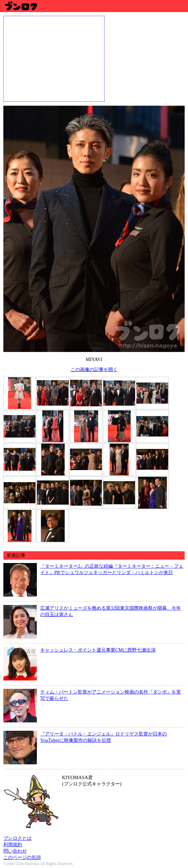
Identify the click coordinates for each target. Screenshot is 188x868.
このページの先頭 (22, 857)
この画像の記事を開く (94, 369)
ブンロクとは (17, 838)
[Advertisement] (54, 58)
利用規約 (13, 845)
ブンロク (21, 6)
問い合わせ (15, 851)
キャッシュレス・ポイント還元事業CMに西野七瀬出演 (98, 650)
